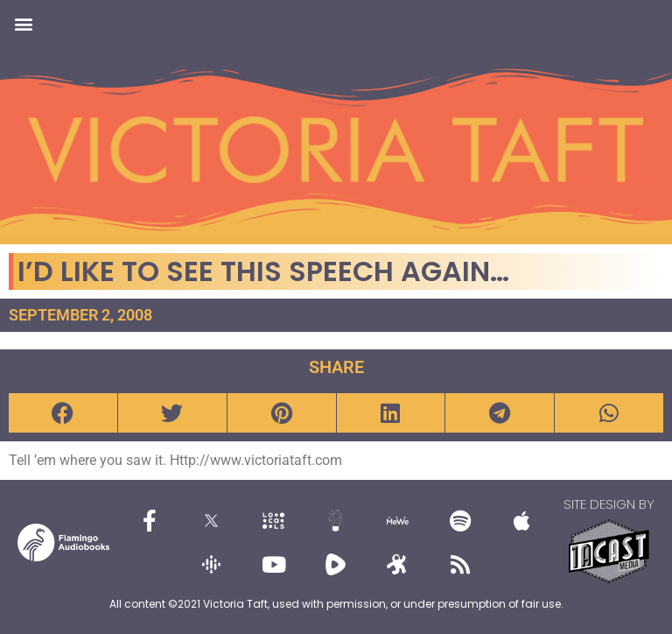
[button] (23, 23)
